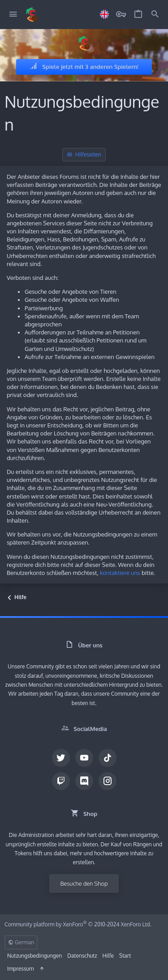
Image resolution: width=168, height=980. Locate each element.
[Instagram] (108, 781)
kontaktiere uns (120, 573)
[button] (13, 15)
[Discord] (84, 781)
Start (125, 956)
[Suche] (155, 15)
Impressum (20, 969)
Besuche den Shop (84, 883)
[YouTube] (84, 758)
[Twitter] (61, 758)
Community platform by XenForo (78, 924)
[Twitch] (61, 781)
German (21, 942)
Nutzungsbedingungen (34, 956)
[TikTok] (108, 758)
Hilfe (108, 956)
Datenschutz (82, 956)
